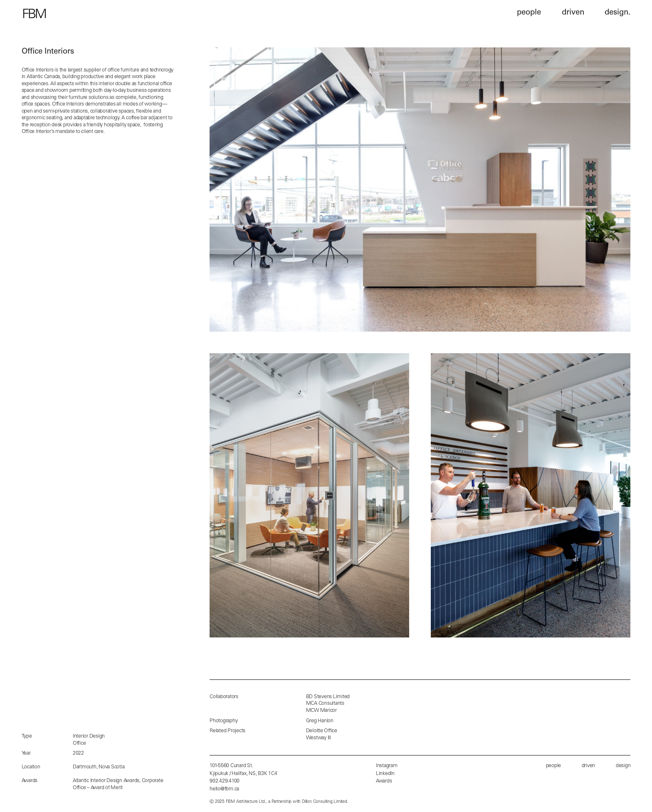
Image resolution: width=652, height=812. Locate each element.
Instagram (387, 766)
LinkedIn (385, 774)
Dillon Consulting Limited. (325, 802)
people (554, 766)
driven (589, 766)
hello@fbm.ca (224, 789)
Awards (384, 781)
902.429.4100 (225, 781)
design (623, 766)
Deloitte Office (322, 731)
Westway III (319, 738)
